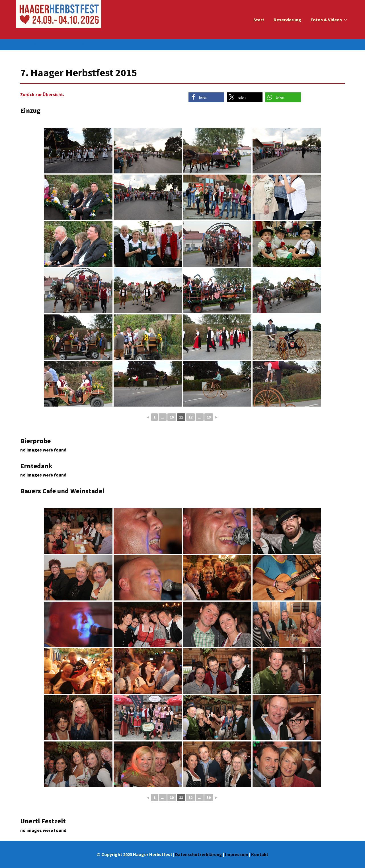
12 (190, 417)
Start (259, 20)
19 (209, 417)
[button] (206, 97)
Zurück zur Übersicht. (42, 94)
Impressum (237, 854)
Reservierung (287, 20)
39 (209, 797)
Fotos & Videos (326, 20)
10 (172, 417)
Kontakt (260, 854)
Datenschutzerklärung (199, 854)
